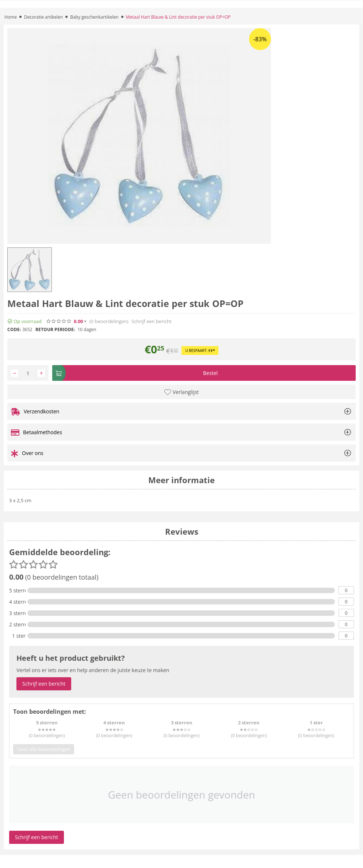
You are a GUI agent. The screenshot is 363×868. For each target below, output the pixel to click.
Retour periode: (55, 329)
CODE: (14, 329)
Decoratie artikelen (43, 17)
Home (11, 17)
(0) (109, 321)
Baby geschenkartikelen (94, 17)
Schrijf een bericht (152, 321)
